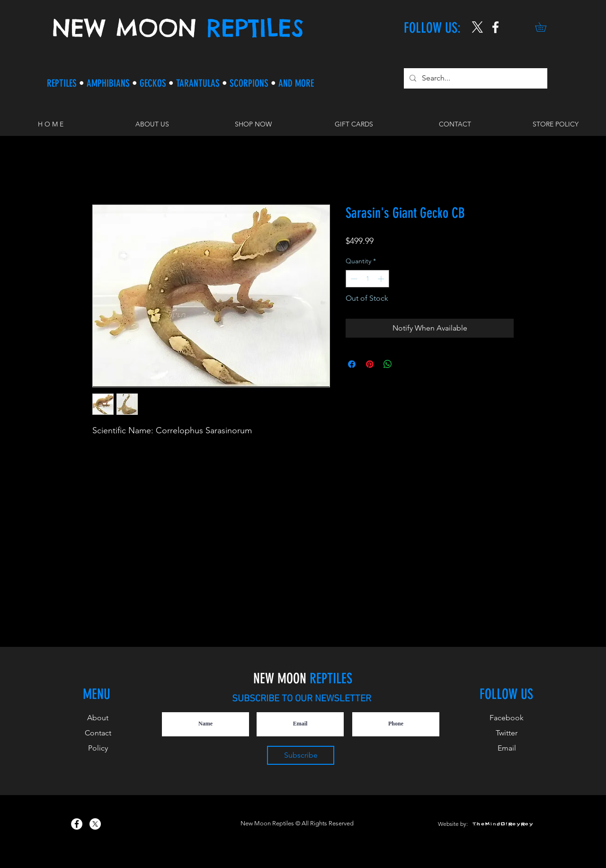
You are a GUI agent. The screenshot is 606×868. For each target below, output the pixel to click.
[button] (545, 27)
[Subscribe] (301, 755)
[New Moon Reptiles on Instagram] (495, 27)
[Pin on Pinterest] (370, 364)
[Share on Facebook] (352, 364)
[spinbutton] (367, 279)
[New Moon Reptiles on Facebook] (77, 824)
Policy (98, 748)
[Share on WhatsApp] (388, 364)
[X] (477, 27)
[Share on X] (406, 364)
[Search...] (475, 78)
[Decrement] (353, 279)
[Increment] (382, 279)
